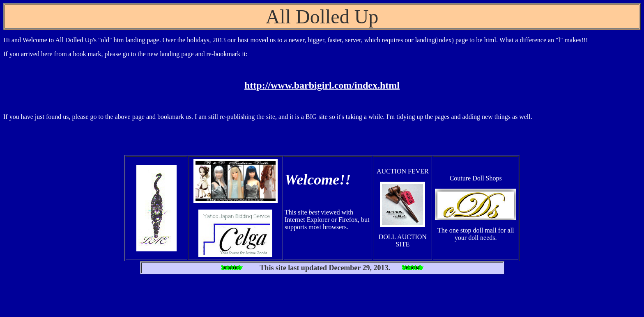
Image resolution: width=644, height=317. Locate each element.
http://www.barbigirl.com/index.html (322, 85)
